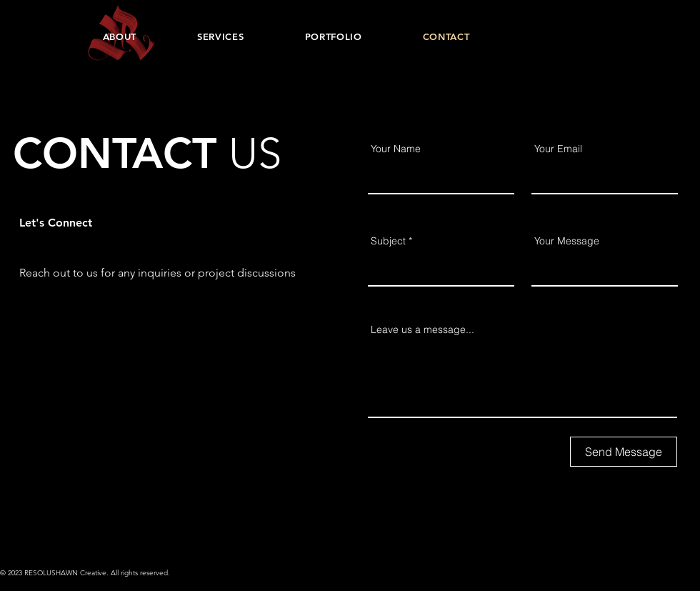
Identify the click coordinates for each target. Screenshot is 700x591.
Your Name (396, 149)
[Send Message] (624, 452)
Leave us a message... (422, 329)
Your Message (567, 241)
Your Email (558, 149)
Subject (388, 241)
